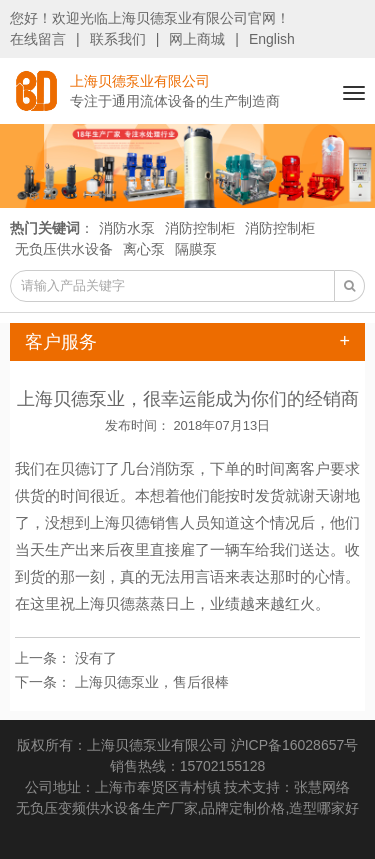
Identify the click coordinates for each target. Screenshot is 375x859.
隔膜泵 (196, 249)
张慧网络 (322, 787)
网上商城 (197, 39)
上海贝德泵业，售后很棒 (152, 682)
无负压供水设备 (64, 249)
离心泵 (144, 249)
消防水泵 (127, 228)
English (272, 39)
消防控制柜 (200, 228)
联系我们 (118, 39)
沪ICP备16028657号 (295, 745)
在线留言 (38, 39)
